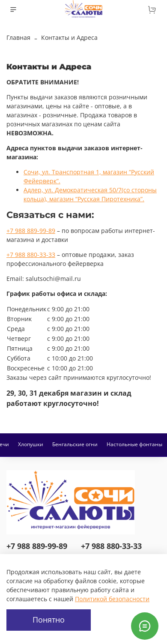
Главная (18, 37)
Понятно (49, 620)
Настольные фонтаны (134, 444)
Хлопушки (31, 444)
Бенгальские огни (75, 444)
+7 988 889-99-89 (31, 231)
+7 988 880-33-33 (31, 255)
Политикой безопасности (112, 599)
